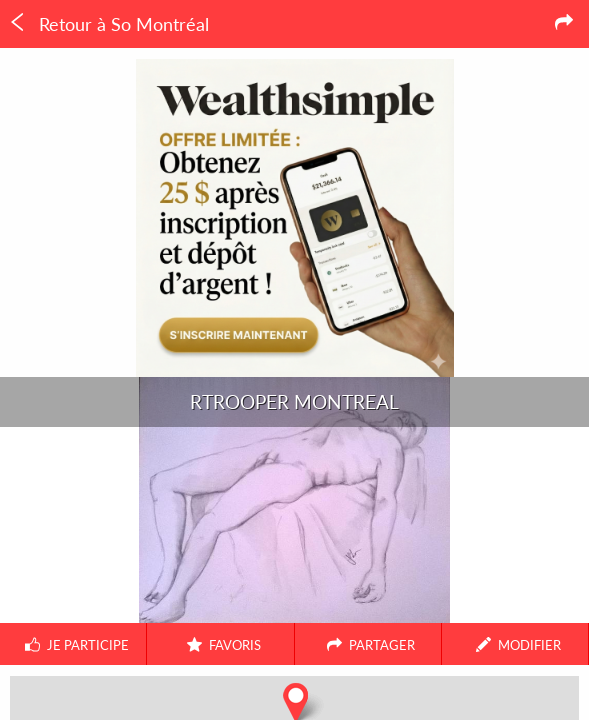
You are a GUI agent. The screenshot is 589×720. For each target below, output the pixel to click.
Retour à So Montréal (108, 24)
